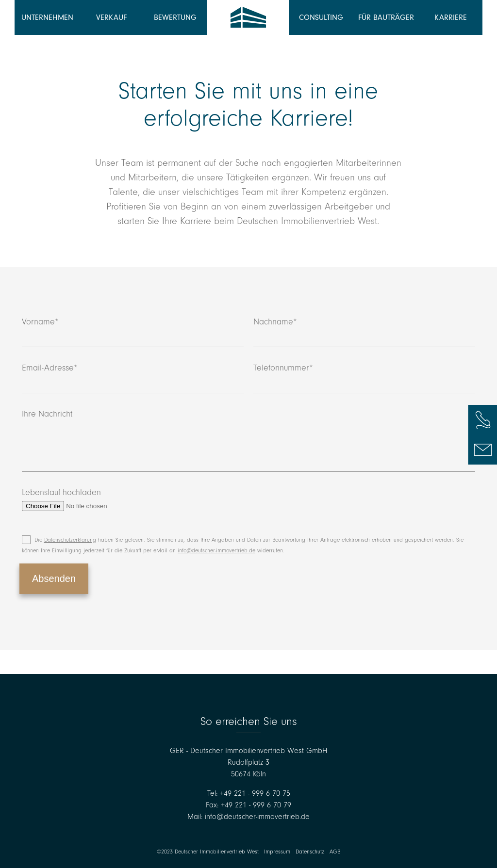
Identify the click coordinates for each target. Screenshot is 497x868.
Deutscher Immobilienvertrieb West (248, 17)
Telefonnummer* (364, 378)
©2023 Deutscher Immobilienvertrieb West (208, 852)
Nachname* (364, 332)
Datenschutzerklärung (70, 540)
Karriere (451, 17)
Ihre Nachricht (248, 441)
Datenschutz (310, 852)
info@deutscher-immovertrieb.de (216, 551)
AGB (335, 852)
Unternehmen (47, 17)
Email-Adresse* (133, 378)
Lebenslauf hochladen (83, 499)
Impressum (277, 852)
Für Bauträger (386, 17)
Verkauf (111, 17)
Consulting (321, 17)
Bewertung (175, 17)
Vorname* (133, 332)
